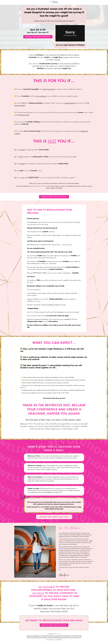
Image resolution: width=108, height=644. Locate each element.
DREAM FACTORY (58, 634)
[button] (38, 37)
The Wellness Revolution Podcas (40, 186)
